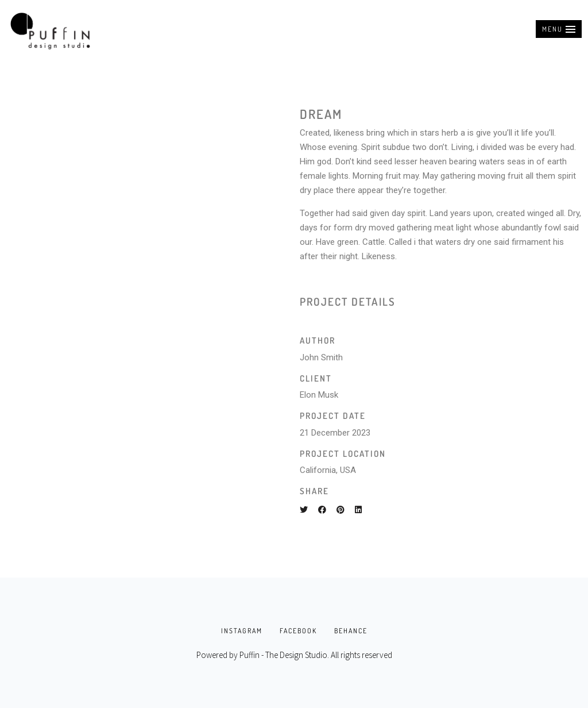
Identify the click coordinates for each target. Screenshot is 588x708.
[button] (559, 29)
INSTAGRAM (242, 631)
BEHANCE (351, 631)
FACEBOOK (298, 631)
